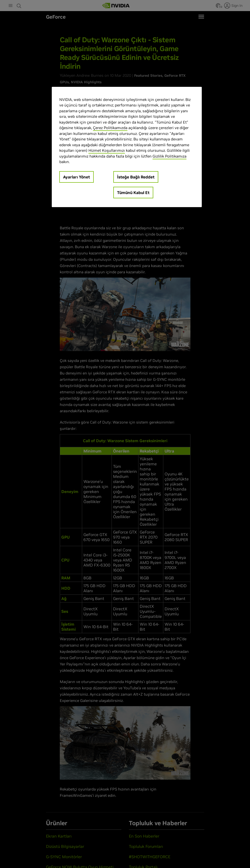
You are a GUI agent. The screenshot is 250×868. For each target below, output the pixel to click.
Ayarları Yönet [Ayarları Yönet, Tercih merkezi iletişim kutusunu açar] (77, 177)
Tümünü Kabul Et (133, 193)
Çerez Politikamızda (110, 128)
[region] (127, 147)
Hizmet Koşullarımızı (107, 150)
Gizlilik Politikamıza (169, 156)
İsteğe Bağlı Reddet (136, 177)
